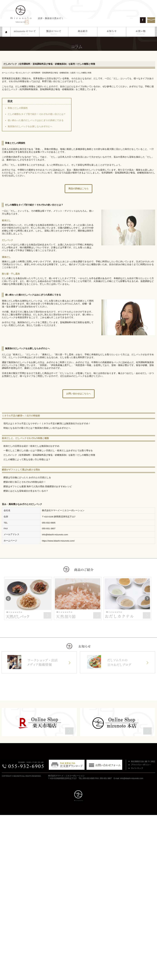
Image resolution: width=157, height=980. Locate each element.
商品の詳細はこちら (78, 188)
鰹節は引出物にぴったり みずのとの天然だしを (27, 478)
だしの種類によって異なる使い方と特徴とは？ (27, 459)
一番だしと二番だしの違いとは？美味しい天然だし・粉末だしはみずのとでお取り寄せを (48, 451)
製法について (54, 32)
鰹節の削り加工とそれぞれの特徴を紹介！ (25, 482)
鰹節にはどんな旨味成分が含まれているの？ (26, 491)
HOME (6, 32)
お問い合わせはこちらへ (78, 394)
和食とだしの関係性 (18, 108)
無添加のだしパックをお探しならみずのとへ (30, 126)
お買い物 (141, 32)
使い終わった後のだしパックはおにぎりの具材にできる (36, 120)
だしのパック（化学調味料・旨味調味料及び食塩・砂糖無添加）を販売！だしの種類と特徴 (49, 455)
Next (147, 599)
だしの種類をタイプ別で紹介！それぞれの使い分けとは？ (37, 114)
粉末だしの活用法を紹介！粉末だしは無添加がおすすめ (31, 446)
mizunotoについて (25, 32)
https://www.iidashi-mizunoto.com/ (58, 541)
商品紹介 (83, 32)
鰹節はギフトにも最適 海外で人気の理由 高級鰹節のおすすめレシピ (38, 486)
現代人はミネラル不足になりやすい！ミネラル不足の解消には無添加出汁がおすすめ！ (47, 424)
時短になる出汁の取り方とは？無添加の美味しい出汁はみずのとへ (37, 428)
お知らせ (112, 32)
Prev (8, 599)
